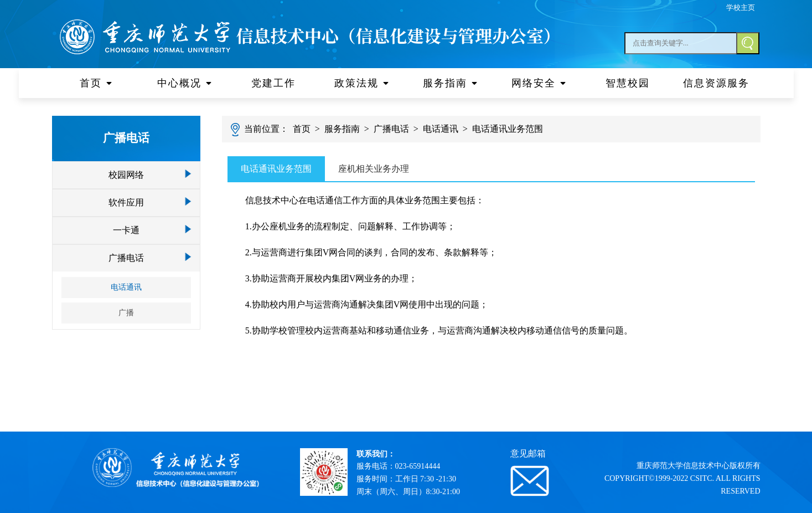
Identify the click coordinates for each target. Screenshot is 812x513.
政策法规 (362, 83)
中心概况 (185, 83)
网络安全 (539, 83)
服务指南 (451, 83)
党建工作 (273, 83)
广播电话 (126, 258)
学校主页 (741, 7)
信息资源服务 (716, 83)
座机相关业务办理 (374, 169)
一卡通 (126, 230)
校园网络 (126, 175)
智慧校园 (628, 83)
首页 (96, 83)
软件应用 (126, 202)
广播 (126, 313)
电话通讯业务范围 (508, 129)
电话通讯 (126, 287)
